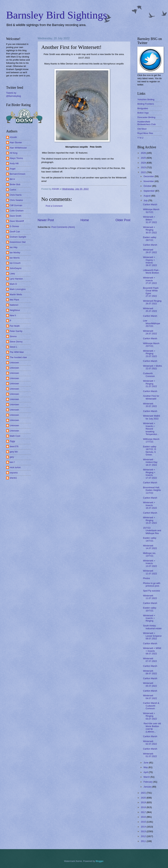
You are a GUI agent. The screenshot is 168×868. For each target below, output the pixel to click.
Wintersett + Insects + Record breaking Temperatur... (151, 429)
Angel (13, 169)
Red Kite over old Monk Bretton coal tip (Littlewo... (152, 727)
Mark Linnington (18, 289)
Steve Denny (16, 342)
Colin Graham (17, 211)
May (146, 767)
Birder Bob (15, 184)
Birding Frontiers (146, 104)
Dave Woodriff (17, 221)
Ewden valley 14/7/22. (150, 539)
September (149, 191)
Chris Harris (16, 195)
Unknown (14, 363)
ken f (12, 462)
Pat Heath (15, 326)
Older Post (123, 220)
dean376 (14, 446)
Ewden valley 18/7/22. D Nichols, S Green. (150, 451)
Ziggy (12, 441)
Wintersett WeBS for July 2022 (152, 417)
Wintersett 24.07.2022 (150, 332)
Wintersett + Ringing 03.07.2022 (150, 716)
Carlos (13, 190)
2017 (144, 812)
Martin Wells (16, 294)
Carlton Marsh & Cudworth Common (151, 706)
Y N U (140, 138)
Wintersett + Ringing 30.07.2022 (150, 230)
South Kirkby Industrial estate (152, 627)
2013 (144, 831)
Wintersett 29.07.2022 (150, 251)
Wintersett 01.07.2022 (150, 755)
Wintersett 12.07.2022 (150, 572)
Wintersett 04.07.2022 (150, 697)
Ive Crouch (15, 263)
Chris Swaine (16, 200)
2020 (144, 798)
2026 (144, 153)
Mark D (13, 284)
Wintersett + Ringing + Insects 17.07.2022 (150, 474)
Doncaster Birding (146, 117)
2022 (144, 172)
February (148, 782)
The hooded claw (18, 357)
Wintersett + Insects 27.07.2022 (150, 280)
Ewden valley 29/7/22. (150, 239)
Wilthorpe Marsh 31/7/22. (151, 211)
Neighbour (15, 310)
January (148, 787)
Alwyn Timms (16, 158)
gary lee (14, 452)
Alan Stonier (16, 142)
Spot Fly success (151, 591)
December (149, 176)
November (149, 181)
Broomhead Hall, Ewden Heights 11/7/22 (152, 490)
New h (13, 315)
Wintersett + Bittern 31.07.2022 (150, 220)
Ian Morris (15, 258)
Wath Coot (15, 436)
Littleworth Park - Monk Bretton (151, 271)
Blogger (100, 861)
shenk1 (13, 478)
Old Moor (142, 129)
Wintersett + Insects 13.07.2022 (150, 563)
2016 (144, 817)
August (147, 196)
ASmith (13, 137)
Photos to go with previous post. (152, 584)
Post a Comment (54, 206)
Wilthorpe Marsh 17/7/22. (151, 440)
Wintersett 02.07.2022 (150, 743)
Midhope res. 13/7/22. (149, 554)
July (146, 200)
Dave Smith (15, 216)
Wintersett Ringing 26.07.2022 (152, 302)
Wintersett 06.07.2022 (150, 672)
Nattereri (14, 305)
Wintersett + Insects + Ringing (149, 618)
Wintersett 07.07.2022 (150, 660)
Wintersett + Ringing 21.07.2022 (150, 384)
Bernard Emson (17, 174)
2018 (144, 807)
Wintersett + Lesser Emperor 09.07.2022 (152, 636)
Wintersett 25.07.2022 (150, 310)
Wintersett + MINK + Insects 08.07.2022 (152, 651)
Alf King (13, 153)
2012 (144, 836)
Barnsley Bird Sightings (57, 15)
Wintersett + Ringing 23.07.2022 (150, 354)
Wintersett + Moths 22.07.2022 (152, 367)
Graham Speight (18, 237)
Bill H (12, 179)
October (148, 186)
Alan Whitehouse (18, 148)
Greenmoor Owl (18, 242)
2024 (144, 163)
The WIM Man (17, 352)
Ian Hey (13, 247)
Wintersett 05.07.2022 (150, 684)
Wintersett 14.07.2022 (150, 547)
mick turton (15, 467)
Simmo (13, 336)
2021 (144, 793)
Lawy (12, 273)
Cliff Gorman (16, 205)
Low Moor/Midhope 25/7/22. (151, 323)
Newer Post (46, 220)
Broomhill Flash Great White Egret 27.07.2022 (151, 292)
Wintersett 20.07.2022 (150, 405)
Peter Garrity (16, 331)
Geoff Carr (15, 232)
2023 (144, 167)
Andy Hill (14, 163)
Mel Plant (14, 300)
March (147, 777)
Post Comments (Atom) (63, 227)
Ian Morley (15, 253)
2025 (144, 158)
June (146, 763)
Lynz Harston (16, 279)
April (146, 772)
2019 (144, 802)
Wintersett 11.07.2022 (150, 597)
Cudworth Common (149, 375)
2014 (144, 827)
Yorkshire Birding (146, 99)
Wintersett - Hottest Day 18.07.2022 (150, 462)
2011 (144, 841)
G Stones (14, 226)
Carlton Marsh (150, 204)
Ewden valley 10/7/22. (150, 609)
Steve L (13, 347)
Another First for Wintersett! (151, 397)
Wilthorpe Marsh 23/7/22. (151, 345)
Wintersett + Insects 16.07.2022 (150, 505)
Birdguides (143, 108)
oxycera (14, 473)
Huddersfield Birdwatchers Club (146, 123)
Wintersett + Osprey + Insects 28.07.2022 (150, 261)
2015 (144, 822)
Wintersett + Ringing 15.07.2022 (150, 520)
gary (12, 457)
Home (85, 220)
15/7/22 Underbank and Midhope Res (152, 531)
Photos (146, 578)
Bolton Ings (143, 113)
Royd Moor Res (145, 133)
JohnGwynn (16, 268)
